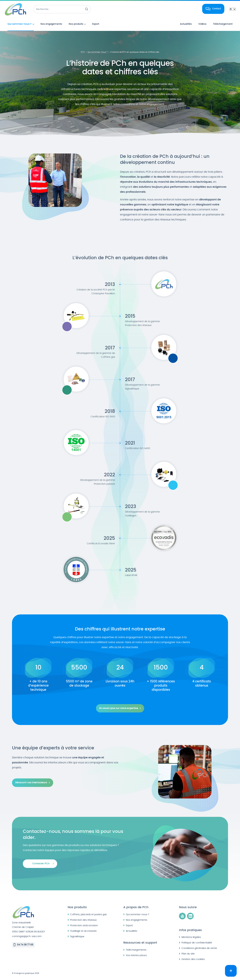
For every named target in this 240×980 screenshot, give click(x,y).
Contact (217, 9)
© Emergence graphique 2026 (26, 973)
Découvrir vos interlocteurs (31, 783)
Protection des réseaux (83, 920)
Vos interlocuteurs (136, 955)
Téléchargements (136, 950)
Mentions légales (191, 937)
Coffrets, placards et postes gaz (88, 914)
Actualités (131, 931)
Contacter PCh (41, 864)
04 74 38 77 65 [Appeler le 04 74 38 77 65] (25, 945)
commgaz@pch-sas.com (27, 936)
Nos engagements (136, 920)
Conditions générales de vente (199, 948)
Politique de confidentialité (197, 943)
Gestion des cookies (193, 959)
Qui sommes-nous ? (137, 914)
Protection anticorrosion (84, 925)
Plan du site (188, 954)
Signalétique (77, 936)
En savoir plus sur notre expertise (119, 708)
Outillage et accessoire (83, 931)
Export (129, 925)
